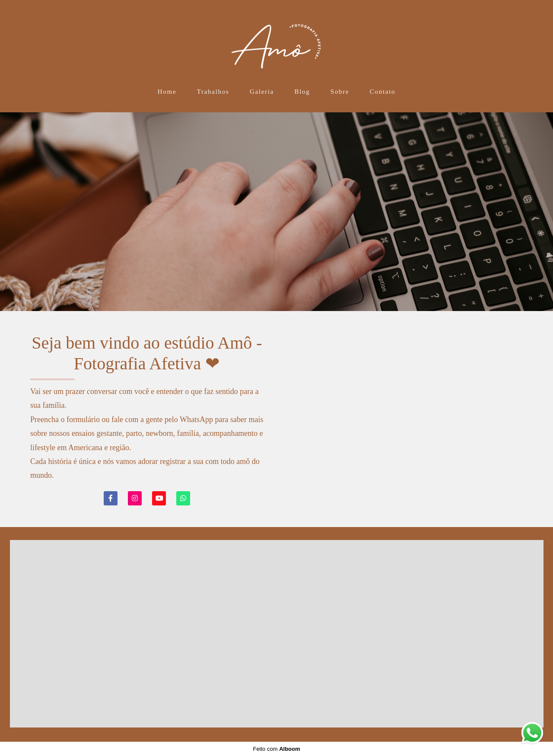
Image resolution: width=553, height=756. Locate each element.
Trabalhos (213, 92)
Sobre (340, 92)
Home (167, 92)
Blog (302, 92)
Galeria (262, 92)
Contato (383, 92)
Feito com (276, 749)
